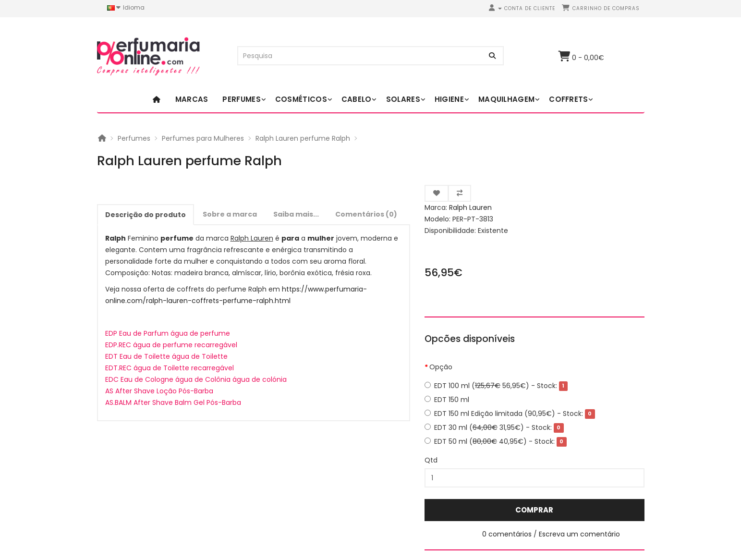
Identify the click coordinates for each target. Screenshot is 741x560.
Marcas (192, 99)
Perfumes (241, 99)
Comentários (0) (366, 214)
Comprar (534, 510)
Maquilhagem (506, 99)
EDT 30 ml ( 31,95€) (494, 427)
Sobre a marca (230, 214)
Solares (403, 99)
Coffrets (568, 99)
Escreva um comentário (579, 534)
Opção (441, 367)
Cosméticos (301, 99)
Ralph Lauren (470, 207)
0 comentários (507, 534)
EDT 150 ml (447, 400)
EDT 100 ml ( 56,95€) (496, 386)
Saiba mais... (296, 214)
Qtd (431, 460)
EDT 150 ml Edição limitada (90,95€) (510, 414)
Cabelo (357, 99)
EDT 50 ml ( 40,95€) (496, 441)
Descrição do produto (146, 215)
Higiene (449, 99)
